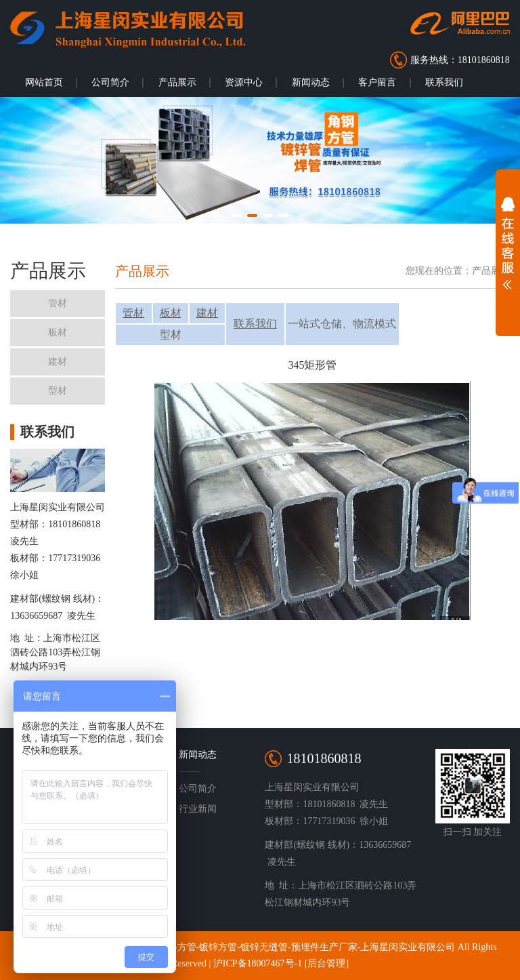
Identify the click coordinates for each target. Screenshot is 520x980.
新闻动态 (311, 82)
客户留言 (377, 82)
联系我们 (444, 82)
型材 (171, 334)
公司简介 (110, 82)
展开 (508, 247)
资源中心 (244, 82)
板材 (171, 313)
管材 (133, 313)
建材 (207, 313)
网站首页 (44, 82)
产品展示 (177, 82)
